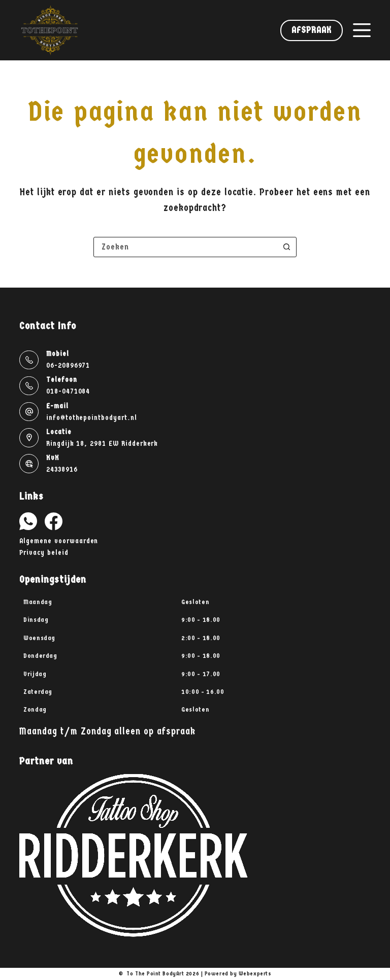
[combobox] (185, 247)
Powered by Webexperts (238, 974)
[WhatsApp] (28, 521)
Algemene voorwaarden (59, 541)
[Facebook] (54, 521)
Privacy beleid (44, 553)
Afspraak (311, 30)
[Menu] (362, 30)
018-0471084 (68, 391)
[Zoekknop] (286, 247)
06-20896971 (68, 365)
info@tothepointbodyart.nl (92, 418)
